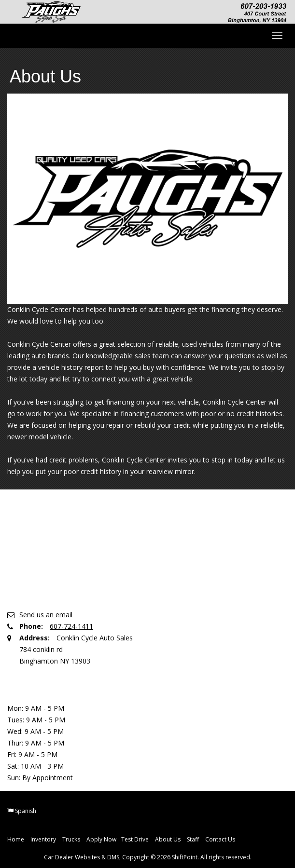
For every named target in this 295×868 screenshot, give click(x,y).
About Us (168, 839)
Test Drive (135, 839)
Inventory (43, 839)
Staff (193, 839)
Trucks (71, 839)
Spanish (26, 811)
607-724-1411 (71, 626)
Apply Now (101, 839)
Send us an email (46, 615)
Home (16, 839)
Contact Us (220, 839)
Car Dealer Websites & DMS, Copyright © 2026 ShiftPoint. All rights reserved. (148, 857)
